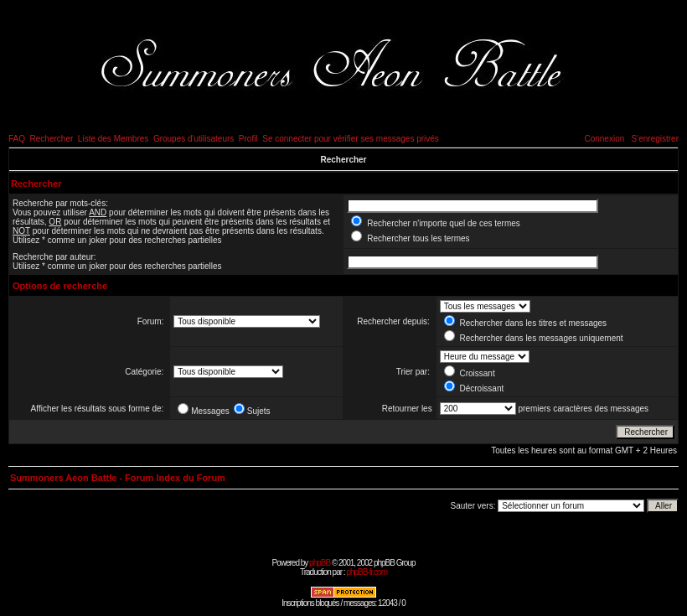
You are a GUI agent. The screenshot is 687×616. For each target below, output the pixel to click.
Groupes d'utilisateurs (194, 139)
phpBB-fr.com (367, 572)
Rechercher (52, 139)
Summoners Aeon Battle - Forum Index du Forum (118, 478)
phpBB (320, 563)
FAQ (17, 139)
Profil (248, 139)
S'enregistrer (655, 139)
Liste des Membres (113, 139)
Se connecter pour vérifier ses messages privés (351, 139)
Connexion (604, 139)
